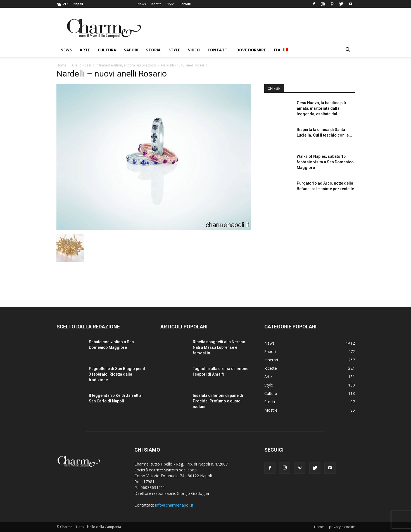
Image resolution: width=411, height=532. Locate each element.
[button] (348, 50)
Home (61, 65)
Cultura (107, 50)
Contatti (185, 4)
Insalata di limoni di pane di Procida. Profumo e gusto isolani (218, 401)
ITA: (281, 50)
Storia (153, 50)
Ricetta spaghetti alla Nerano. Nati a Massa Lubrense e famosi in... (220, 347)
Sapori (131, 50)
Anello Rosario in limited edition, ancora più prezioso (114, 65)
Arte (85, 50)
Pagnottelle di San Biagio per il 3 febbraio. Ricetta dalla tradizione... (117, 374)
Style (170, 4)
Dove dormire (251, 50)
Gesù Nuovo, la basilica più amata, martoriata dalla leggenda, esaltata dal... (321, 108)
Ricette (156, 4)
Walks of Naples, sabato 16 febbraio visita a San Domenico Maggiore (325, 162)
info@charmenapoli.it (174, 505)
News (142, 4)
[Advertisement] (310, 248)
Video (194, 50)
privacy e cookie (342, 527)
